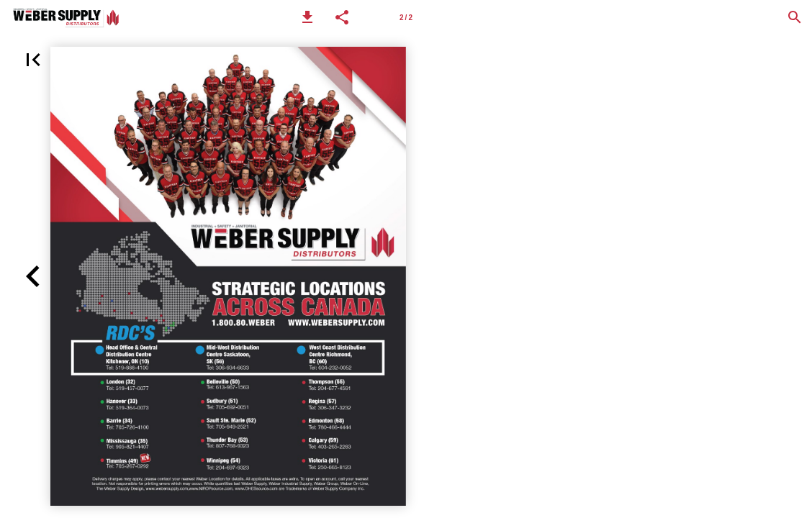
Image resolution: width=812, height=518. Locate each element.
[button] (307, 17)
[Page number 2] (406, 17)
